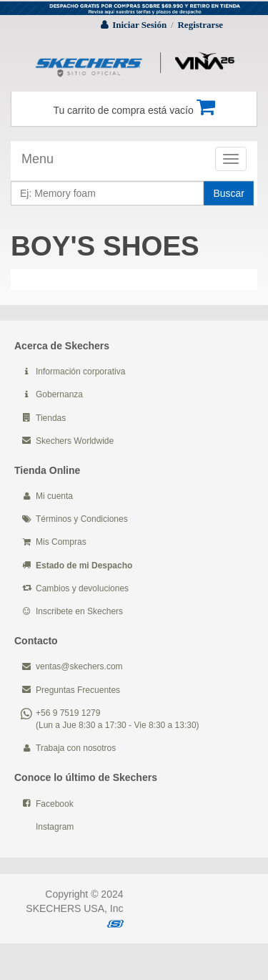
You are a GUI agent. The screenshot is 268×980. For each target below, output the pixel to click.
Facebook (55, 804)
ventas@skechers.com (79, 666)
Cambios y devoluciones (82, 588)
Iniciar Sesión (139, 25)
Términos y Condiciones (82, 519)
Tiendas (51, 418)
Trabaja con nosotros (76, 748)
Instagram (55, 827)
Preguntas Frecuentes (78, 690)
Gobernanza (59, 394)
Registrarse (200, 25)
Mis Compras (61, 542)
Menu (38, 159)
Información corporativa (80, 372)
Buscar (229, 193)
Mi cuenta (54, 496)
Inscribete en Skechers (79, 611)
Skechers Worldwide (75, 441)
